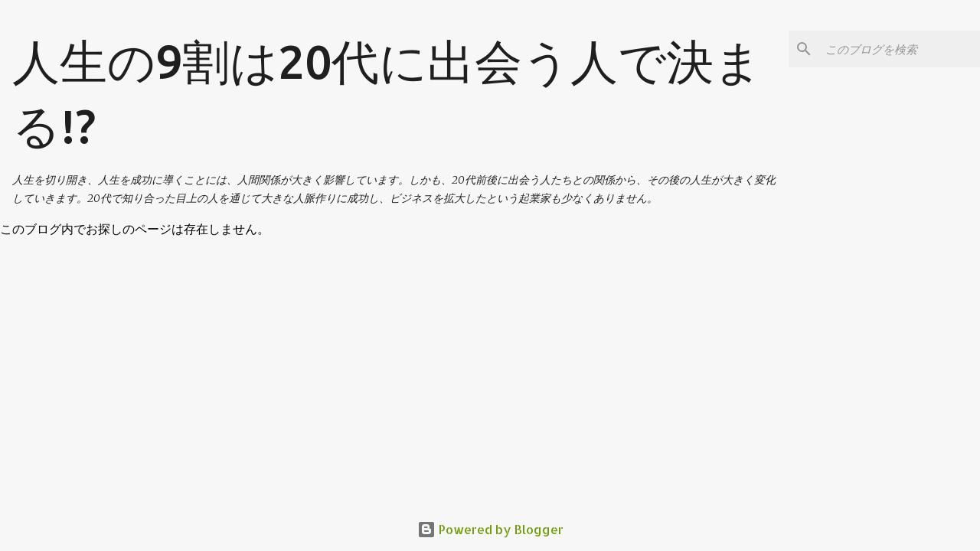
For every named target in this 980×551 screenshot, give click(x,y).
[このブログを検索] (900, 49)
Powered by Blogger (490, 529)
